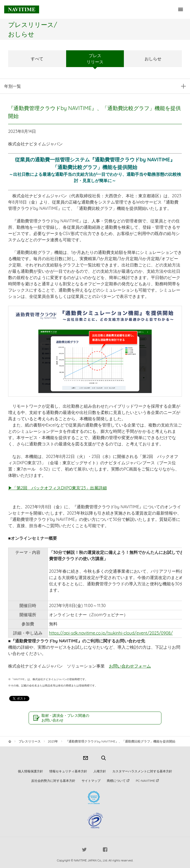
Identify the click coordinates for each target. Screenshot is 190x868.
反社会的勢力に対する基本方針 (53, 781)
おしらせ (153, 59)
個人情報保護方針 (30, 771)
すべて (37, 59)
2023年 (53, 741)
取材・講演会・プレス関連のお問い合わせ (65, 718)
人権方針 (100, 771)
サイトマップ (91, 781)
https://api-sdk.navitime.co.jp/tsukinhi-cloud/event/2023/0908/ (111, 633)
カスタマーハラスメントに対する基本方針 (142, 771)
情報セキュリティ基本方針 (68, 771)
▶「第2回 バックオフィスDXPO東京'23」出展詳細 (57, 488)
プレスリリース (95, 59)
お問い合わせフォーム (130, 666)
